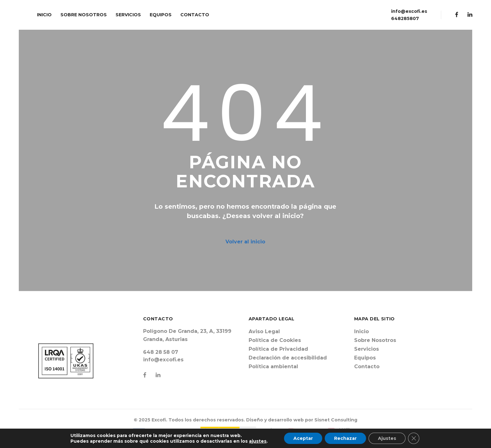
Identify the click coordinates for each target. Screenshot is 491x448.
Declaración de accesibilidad (288, 358)
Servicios (367, 349)
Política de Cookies (275, 340)
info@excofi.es (409, 11)
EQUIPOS (161, 15)
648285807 (405, 18)
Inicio (362, 331)
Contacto (367, 367)
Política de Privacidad (278, 349)
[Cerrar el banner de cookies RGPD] (414, 438)
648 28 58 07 (161, 352)
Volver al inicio (245, 242)
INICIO (44, 15)
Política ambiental (273, 367)
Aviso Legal (264, 331)
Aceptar (303, 438)
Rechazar (345, 438)
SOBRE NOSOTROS (84, 15)
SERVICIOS (128, 15)
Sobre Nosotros (375, 340)
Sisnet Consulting (336, 420)
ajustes (258, 441)
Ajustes (387, 438)
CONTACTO (195, 15)
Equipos (365, 358)
